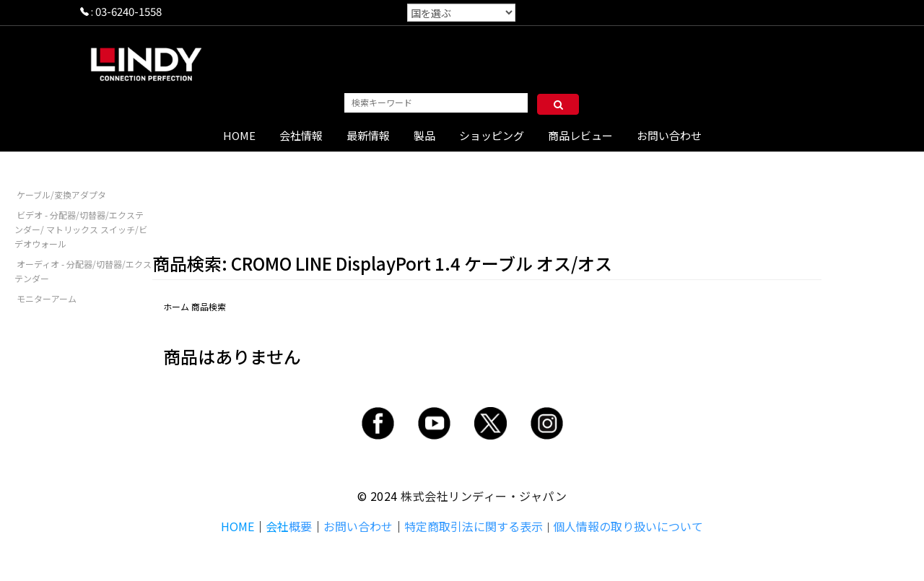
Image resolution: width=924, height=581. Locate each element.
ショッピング (492, 135)
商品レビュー (580, 135)
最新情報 (368, 135)
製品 (424, 135)
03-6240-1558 (128, 11)
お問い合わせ (669, 135)
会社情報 (301, 135)
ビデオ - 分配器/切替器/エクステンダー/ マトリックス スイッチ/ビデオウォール (81, 229)
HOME (239, 135)
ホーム (176, 306)
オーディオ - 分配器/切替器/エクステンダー (83, 271)
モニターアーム (47, 298)
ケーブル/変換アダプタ (61, 195)
